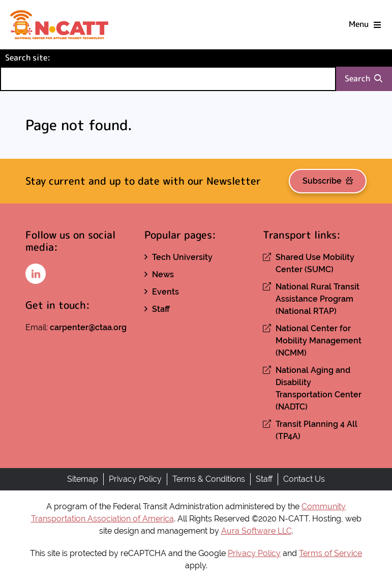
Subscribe (328, 181)
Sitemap (83, 479)
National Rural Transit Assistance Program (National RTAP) (318, 299)
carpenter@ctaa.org (88, 327)
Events (165, 292)
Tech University (182, 257)
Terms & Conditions (209, 479)
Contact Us (304, 479)
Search (364, 79)
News (163, 274)
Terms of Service (330, 553)
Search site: (45, 57)
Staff (161, 309)
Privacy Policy (135, 479)
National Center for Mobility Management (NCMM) (319, 341)
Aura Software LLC (257, 531)
